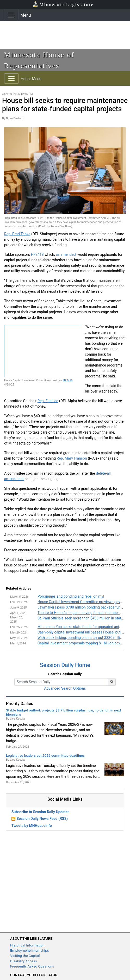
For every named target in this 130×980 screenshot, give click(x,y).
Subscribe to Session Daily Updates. (41, 812)
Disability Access (24, 961)
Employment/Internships (30, 950)
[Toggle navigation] (11, 15)
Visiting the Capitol (25, 956)
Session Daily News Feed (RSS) (42, 819)
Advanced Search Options (65, 688)
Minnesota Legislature (63, 4)
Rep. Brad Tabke (17, 234)
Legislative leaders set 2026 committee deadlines (45, 755)
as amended (66, 254)
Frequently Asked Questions (32, 966)
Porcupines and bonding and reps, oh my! (71, 596)
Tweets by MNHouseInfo (32, 826)
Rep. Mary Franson (72, 458)
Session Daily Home (65, 665)
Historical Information (27, 945)
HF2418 (37, 254)
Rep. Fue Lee (48, 401)
